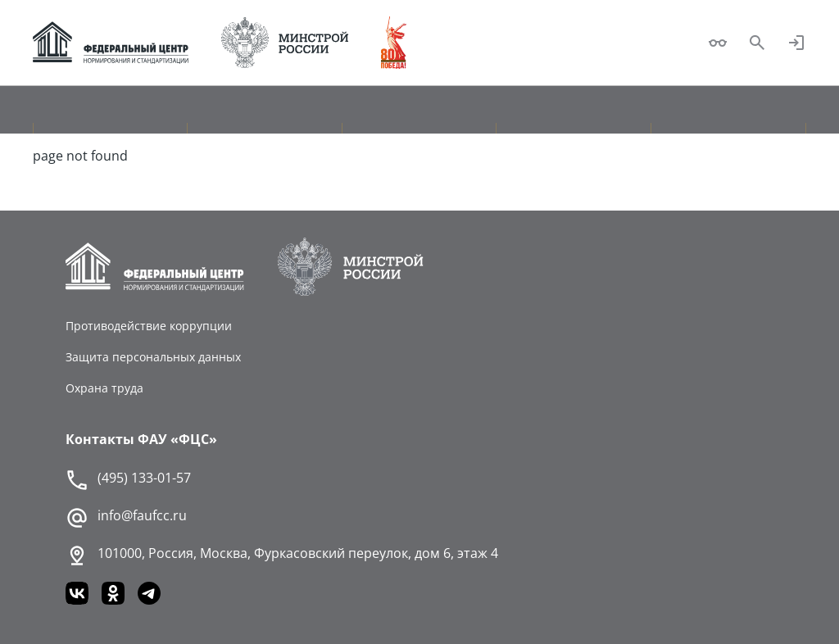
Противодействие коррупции (149, 326)
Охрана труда (104, 388)
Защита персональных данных (153, 357)
